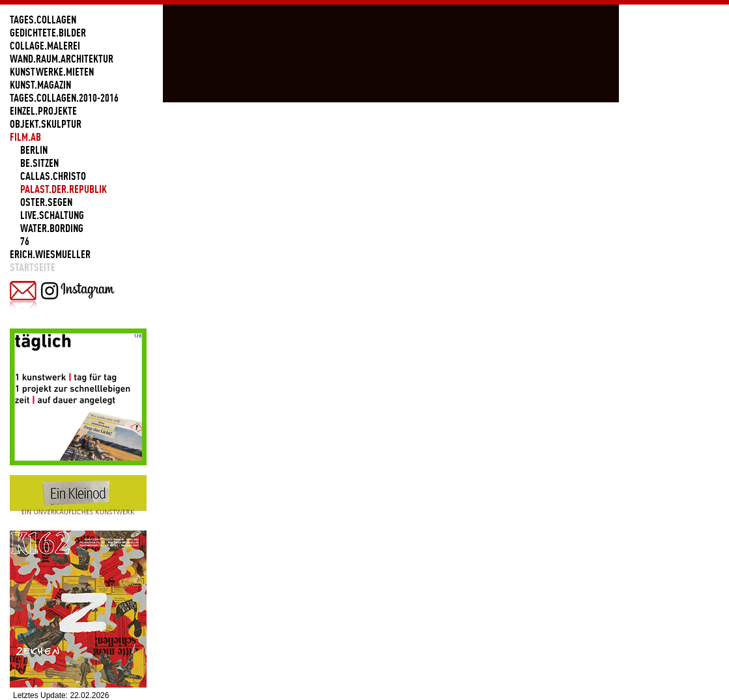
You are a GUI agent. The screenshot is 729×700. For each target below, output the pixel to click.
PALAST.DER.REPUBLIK (64, 189)
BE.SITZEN (39, 163)
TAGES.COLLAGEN (43, 20)
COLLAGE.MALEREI (45, 46)
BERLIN (34, 150)
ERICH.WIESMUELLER (50, 254)
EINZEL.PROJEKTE (43, 111)
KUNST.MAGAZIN (40, 85)
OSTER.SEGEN (46, 202)
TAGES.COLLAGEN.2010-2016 (64, 98)
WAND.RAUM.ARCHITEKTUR (62, 59)
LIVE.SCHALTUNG (52, 215)
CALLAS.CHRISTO (53, 176)
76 (25, 241)
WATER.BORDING (52, 228)
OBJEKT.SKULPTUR (46, 124)
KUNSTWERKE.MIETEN (52, 72)
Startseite (33, 267)
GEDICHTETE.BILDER (48, 33)
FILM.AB (25, 137)
